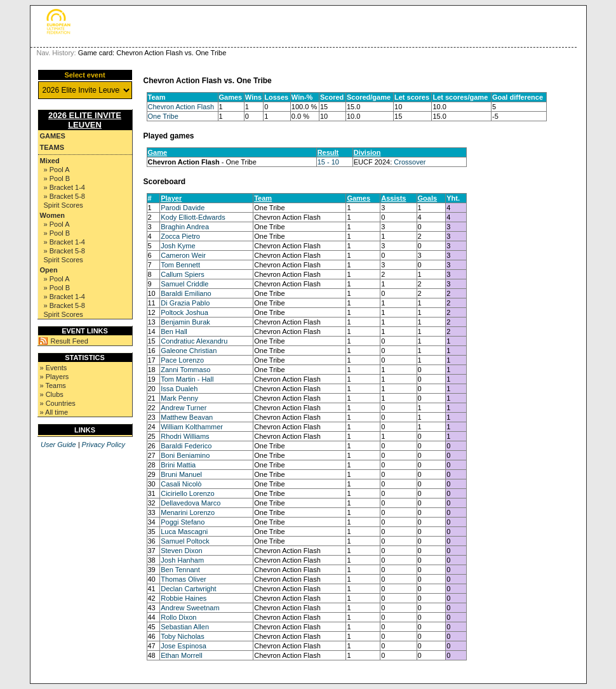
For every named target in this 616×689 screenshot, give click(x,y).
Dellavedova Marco (191, 503)
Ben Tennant (180, 570)
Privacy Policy (104, 445)
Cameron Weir (183, 255)
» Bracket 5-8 (64, 196)
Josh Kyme (178, 246)
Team (263, 198)
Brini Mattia (178, 465)
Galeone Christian (189, 351)
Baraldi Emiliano (186, 293)
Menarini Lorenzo (188, 512)
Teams (52, 147)
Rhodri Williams (185, 436)
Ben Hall (174, 331)
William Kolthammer (192, 427)
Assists (393, 198)
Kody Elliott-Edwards (193, 217)
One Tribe (163, 116)
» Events (54, 368)
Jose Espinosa (184, 646)
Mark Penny (179, 398)
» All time (54, 412)
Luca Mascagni (184, 532)
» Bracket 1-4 (64, 187)
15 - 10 (328, 162)
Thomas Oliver (184, 579)
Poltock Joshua (184, 312)
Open (49, 270)
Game (158, 152)
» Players (55, 377)
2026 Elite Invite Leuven (85, 120)
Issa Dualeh (179, 389)
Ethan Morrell (181, 655)
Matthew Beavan (187, 417)
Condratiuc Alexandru (194, 341)
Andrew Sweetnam (190, 608)
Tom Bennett (180, 265)
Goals (428, 198)
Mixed (50, 161)
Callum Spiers (182, 274)
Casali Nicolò (181, 484)
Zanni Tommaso (185, 370)
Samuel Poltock (185, 541)
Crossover (410, 162)
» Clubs (52, 394)
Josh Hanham (182, 560)
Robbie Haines (184, 598)
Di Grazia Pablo (185, 303)
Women (53, 215)
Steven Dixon (181, 551)
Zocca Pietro (180, 236)
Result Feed (70, 341)
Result (328, 152)
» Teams (53, 385)
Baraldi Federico (186, 446)
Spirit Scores (64, 205)
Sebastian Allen (185, 627)
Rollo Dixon (178, 617)
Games (53, 136)
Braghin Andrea (185, 227)
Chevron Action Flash (181, 107)
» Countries (58, 403)
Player (171, 198)
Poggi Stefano (183, 522)
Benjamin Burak (185, 322)
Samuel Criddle (184, 284)
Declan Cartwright (188, 589)
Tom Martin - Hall (187, 379)
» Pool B (57, 178)
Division (367, 152)
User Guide (58, 445)
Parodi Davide (183, 208)
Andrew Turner (184, 408)
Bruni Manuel (181, 474)
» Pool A (57, 170)
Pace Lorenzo (182, 360)
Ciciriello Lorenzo (187, 493)
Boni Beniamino (185, 455)
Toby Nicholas (182, 636)
